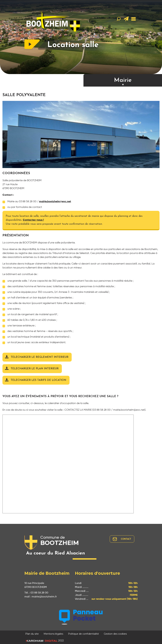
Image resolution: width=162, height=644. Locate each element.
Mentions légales (53, 634)
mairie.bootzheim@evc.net (55, 202)
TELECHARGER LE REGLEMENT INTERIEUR (40, 357)
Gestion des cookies (115, 634)
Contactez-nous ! (33, 220)
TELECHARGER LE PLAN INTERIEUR (35, 369)
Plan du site (32, 634)
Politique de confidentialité (83, 634)
